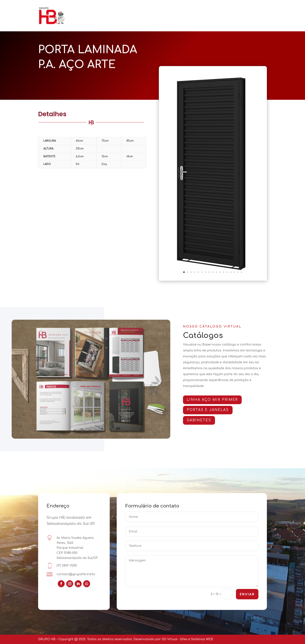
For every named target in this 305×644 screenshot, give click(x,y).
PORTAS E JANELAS (126, 10)
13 (227, 272)
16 (238, 272)
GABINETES (203, 420)
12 (224, 272)
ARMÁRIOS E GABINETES (166, 10)
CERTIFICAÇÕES (234, 10)
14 (231, 272)
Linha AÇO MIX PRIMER (216, 400)
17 (242, 272)
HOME (71, 10)
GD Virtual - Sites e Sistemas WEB (187, 639)
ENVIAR (247, 594)
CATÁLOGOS (201, 10)
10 (216, 272)
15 (234, 272)
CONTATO (73, 21)
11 (220, 272)
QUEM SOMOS (93, 10)
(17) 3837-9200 (67, 566)
